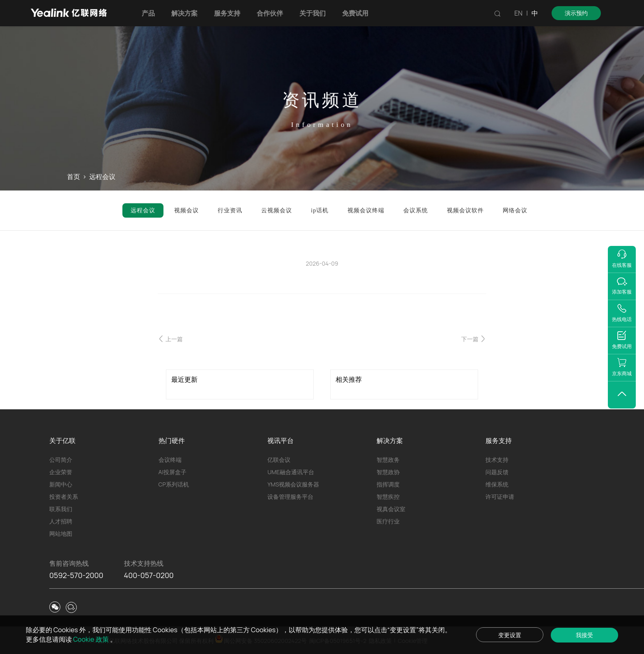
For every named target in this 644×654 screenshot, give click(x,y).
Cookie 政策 (92, 639)
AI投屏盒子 (172, 472)
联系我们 (61, 509)
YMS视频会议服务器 (293, 484)
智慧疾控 (388, 497)
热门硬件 (172, 441)
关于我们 (313, 13)
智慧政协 (388, 472)
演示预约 (576, 13)
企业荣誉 (61, 472)
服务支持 (227, 13)
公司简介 (61, 460)
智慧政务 (388, 460)
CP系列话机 (174, 484)
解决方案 (184, 13)
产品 (148, 13)
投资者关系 (64, 497)
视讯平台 (281, 441)
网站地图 (61, 534)
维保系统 (497, 484)
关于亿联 (62, 441)
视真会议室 (391, 509)
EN (518, 13)
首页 (74, 177)
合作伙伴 (270, 13)
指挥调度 (388, 484)
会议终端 (170, 460)
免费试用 (355, 13)
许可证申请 (500, 497)
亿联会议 (279, 460)
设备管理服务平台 (290, 497)
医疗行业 (388, 521)
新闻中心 (61, 484)
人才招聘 (61, 521)
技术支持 (497, 460)
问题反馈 (497, 472)
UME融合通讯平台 (291, 472)
